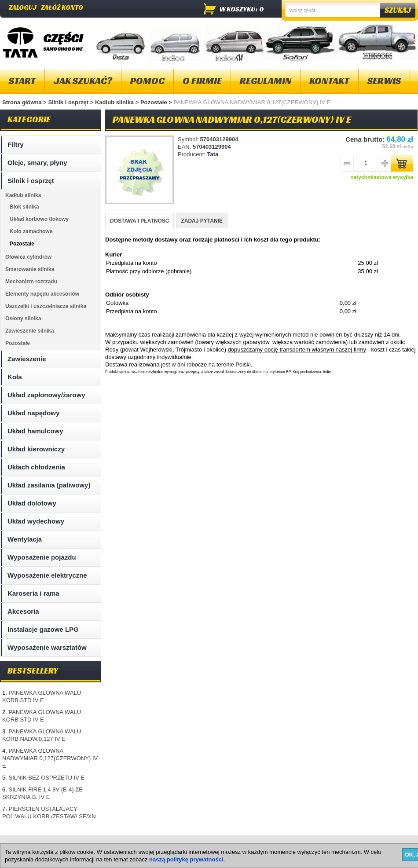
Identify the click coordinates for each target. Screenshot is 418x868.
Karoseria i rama (33, 593)
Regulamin (266, 81)
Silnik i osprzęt (69, 102)
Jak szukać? (83, 81)
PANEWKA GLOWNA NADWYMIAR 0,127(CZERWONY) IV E (50, 758)
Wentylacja (25, 539)
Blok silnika (24, 207)
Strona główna (22, 102)
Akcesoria (23, 611)
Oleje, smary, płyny (37, 163)
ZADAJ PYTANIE (202, 221)
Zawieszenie (27, 359)
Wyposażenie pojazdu (42, 557)
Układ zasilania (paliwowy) (49, 485)
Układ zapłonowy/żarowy (46, 395)
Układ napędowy (33, 413)
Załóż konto (62, 7)
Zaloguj (23, 7)
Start (22, 81)
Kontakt (329, 81)
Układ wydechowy (36, 521)
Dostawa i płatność (201, 846)
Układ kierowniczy (36, 449)
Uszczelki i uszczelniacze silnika (46, 306)
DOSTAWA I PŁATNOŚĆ (139, 221)
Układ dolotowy (32, 503)
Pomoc (147, 81)
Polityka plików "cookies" (134, 846)
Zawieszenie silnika (30, 331)
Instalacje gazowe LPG (43, 629)
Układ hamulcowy (35, 431)
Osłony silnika (23, 319)
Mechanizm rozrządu (31, 282)
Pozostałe (154, 102)
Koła (15, 377)
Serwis (384, 81)
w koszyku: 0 (242, 9)
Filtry (16, 145)
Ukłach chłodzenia (36, 467)
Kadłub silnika (115, 102)
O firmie (202, 81)
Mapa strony (21, 846)
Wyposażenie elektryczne (47, 575)
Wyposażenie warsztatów (47, 647)
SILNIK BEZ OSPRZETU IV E (46, 778)
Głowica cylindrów (28, 257)
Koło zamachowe (31, 231)
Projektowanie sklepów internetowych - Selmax (368, 861)
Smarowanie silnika (30, 269)
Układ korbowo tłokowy (39, 219)
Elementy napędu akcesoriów (42, 294)
